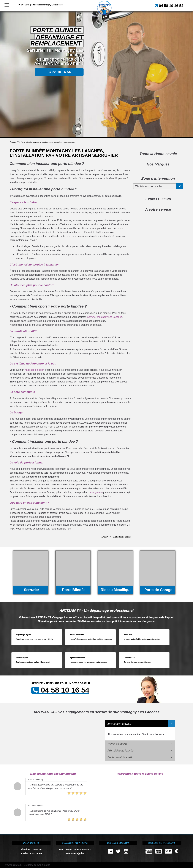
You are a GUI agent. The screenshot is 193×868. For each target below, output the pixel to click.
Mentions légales (75, 853)
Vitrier (25, 853)
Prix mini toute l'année (121, 751)
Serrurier (37, 849)
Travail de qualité (118, 744)
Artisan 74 (14, 142)
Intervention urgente (119, 724)
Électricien (36, 853)
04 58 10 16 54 (168, 5)
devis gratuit (95, 492)
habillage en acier (34, 370)
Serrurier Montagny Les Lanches (104, 317)
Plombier (25, 849)
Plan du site (66, 849)
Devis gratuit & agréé (120, 757)
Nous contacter (82, 849)
